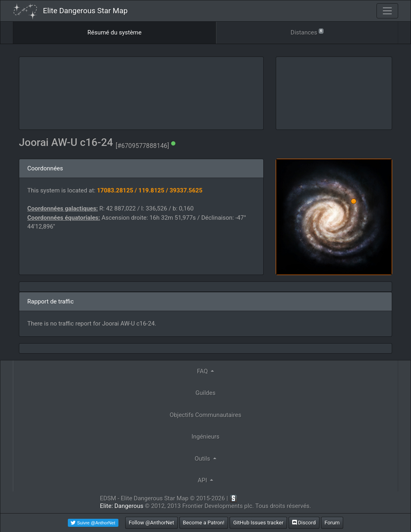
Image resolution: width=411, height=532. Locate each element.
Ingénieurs (205, 437)
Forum (332, 523)
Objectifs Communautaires (205, 415)
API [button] (203, 480)
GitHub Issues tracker (258, 523)
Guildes (205, 393)
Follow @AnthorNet (152, 523)
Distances (307, 32)
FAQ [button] (203, 371)
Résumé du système (115, 32)
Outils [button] (203, 459)
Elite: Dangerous (122, 506)
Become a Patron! (204, 523)
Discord (304, 523)
